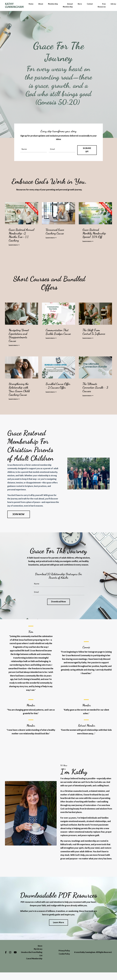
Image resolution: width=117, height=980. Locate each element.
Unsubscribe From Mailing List (32, 961)
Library (113, 4)
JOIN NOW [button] (19, 515)
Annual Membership (68, 5)
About (41, 4)
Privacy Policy (64, 958)
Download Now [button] (58, 603)
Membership (53, 4)
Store (80, 4)
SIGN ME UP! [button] (87, 150)
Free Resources (102, 5)
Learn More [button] (58, 930)
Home (31, 4)
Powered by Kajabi (105, 974)
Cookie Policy (64, 961)
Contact (90, 4)
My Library (38, 957)
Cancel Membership (34, 966)
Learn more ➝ (14, 245)
